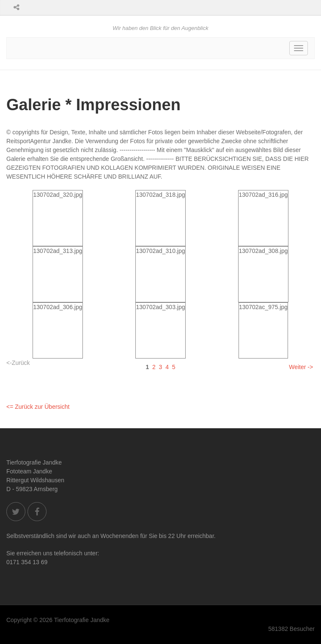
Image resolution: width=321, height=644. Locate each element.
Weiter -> (301, 367)
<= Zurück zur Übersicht (38, 407)
